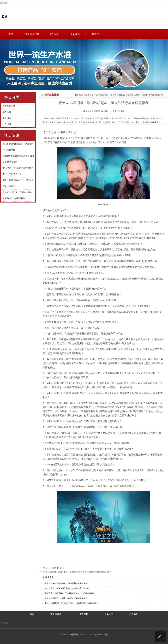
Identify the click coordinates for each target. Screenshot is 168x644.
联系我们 (97, 34)
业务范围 (54, 34)
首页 (11, 34)
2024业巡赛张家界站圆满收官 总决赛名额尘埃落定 (67, 588)
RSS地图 (94, 635)
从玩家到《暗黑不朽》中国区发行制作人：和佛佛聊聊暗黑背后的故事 (79, 572)
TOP (161, 637)
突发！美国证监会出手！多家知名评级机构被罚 (66, 598)
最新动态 (75, 34)
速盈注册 (89, 95)
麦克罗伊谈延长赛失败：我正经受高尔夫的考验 (66, 583)
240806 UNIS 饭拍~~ (57, 568)
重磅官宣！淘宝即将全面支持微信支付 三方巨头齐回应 (69, 593)
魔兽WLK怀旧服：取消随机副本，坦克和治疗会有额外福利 (71, 603)
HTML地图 (103, 635)
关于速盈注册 (32, 34)
